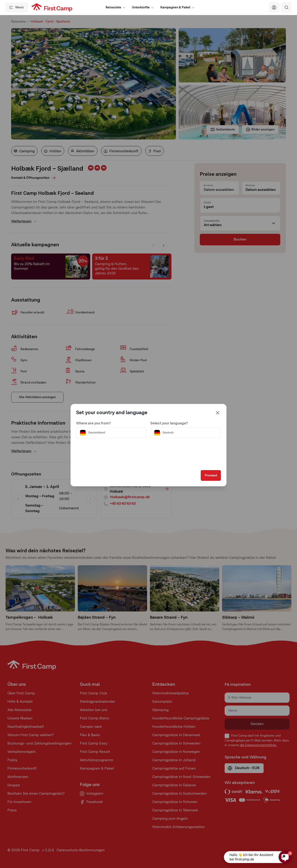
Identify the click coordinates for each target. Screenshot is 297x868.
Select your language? (169, 418)
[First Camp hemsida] (52, 7)
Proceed (203, 481)
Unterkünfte (143, 7)
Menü (16, 7)
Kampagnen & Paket (178, 7)
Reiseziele (116, 7)
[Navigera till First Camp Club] (274, 7)
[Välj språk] (182, 428)
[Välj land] (115, 428)
